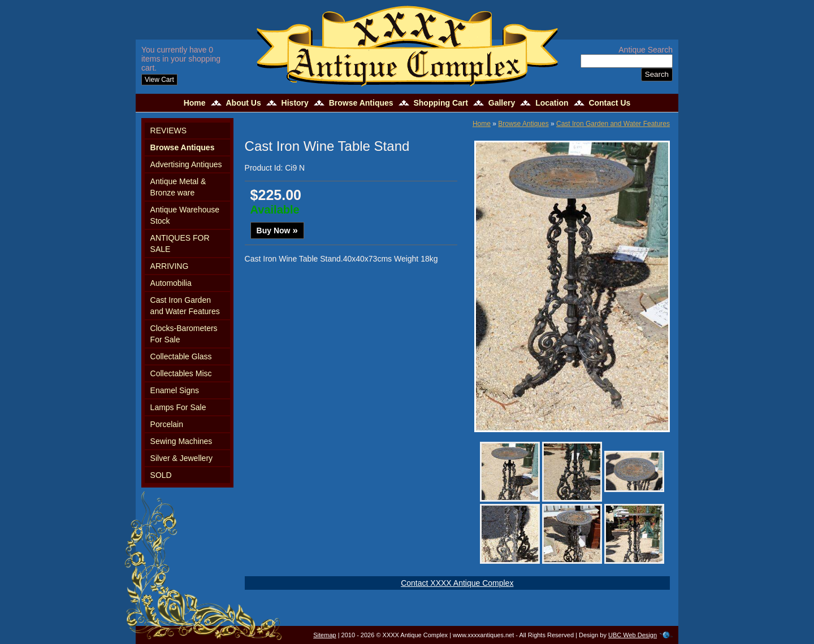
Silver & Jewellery (181, 458)
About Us (243, 103)
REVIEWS (169, 130)
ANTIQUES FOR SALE (180, 243)
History (295, 103)
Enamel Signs (175, 390)
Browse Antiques (361, 103)
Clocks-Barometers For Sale (184, 334)
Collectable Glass (181, 356)
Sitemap (324, 635)
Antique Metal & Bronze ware (178, 187)
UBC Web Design (633, 635)
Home (195, 103)
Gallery (502, 103)
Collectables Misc (181, 373)
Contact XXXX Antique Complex (457, 583)
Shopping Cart (440, 103)
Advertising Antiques (186, 164)
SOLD (161, 475)
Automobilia (171, 283)
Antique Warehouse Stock (185, 215)
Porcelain (167, 424)
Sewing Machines (181, 441)
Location (552, 103)
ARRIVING (170, 266)
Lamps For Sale (178, 407)
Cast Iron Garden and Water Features (185, 306)
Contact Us (609, 103)
